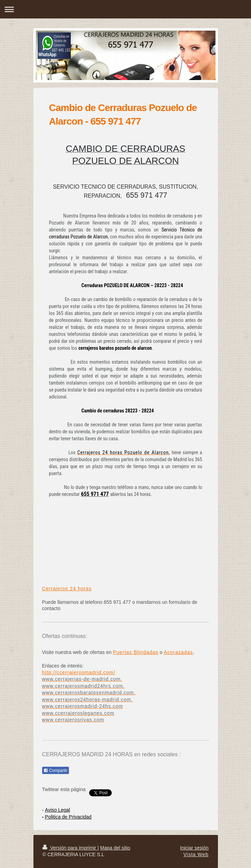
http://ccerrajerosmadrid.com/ (79, 672)
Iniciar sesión (194, 848)
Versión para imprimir (70, 848)
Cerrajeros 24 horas (67, 589)
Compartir (56, 771)
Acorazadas (178, 652)
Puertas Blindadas (136, 652)
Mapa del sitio (115, 848)
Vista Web (196, 854)
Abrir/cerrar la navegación (125, 9)
